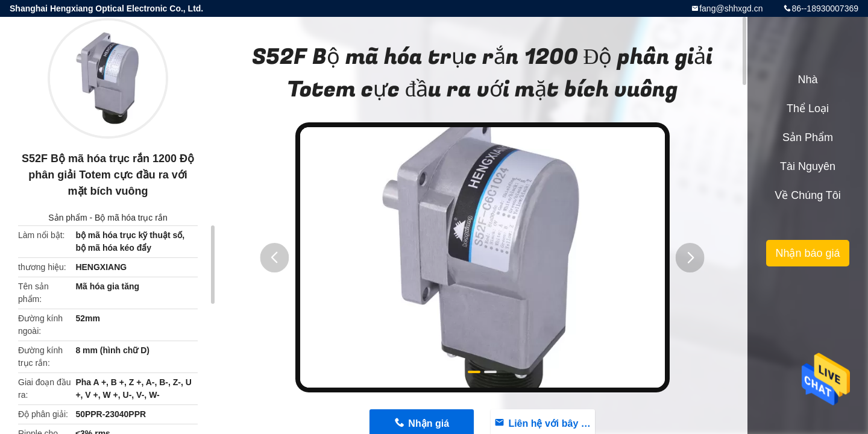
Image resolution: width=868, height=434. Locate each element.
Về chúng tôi (808, 195)
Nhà (807, 80)
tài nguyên (808, 166)
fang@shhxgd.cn (731, 8)
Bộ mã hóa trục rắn (131, 218)
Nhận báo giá (807, 253)
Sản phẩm (68, 218)
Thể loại (808, 108)
